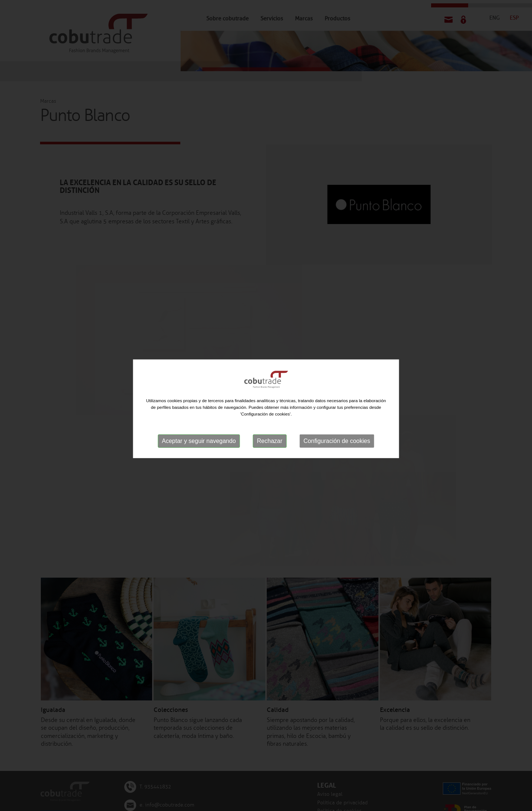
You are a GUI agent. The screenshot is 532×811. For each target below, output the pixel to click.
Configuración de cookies (337, 442)
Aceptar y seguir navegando (199, 442)
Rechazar (270, 442)
